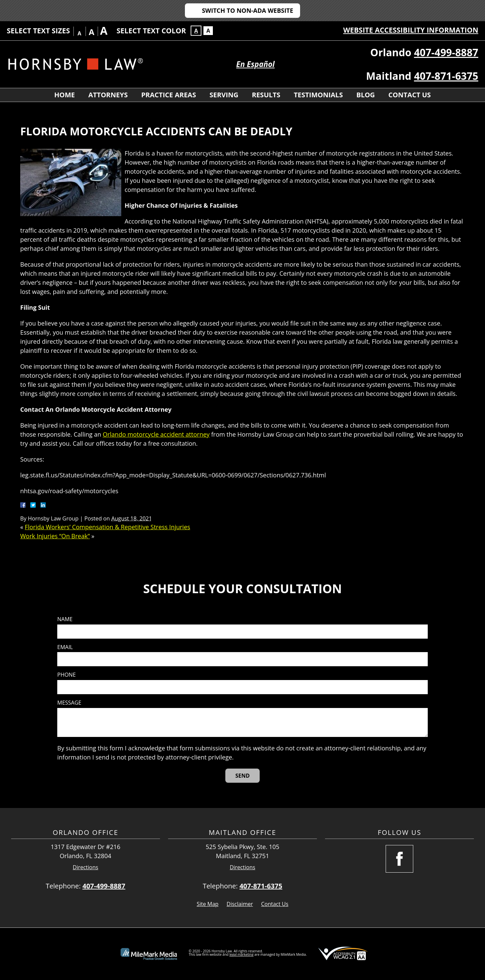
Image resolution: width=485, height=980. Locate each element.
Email (65, 647)
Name (65, 619)
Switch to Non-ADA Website (247, 10)
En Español (255, 64)
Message (69, 703)
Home (64, 95)
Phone (67, 675)
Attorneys (108, 95)
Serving (224, 95)
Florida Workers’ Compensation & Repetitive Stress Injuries (108, 527)
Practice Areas (169, 95)
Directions (86, 867)
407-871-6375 (446, 76)
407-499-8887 (446, 52)
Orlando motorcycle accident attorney (156, 434)
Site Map (208, 904)
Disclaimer (240, 904)
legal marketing (241, 954)
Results (266, 95)
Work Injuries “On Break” (55, 536)
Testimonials (318, 95)
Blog (366, 95)
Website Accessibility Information (411, 30)
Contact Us (410, 95)
